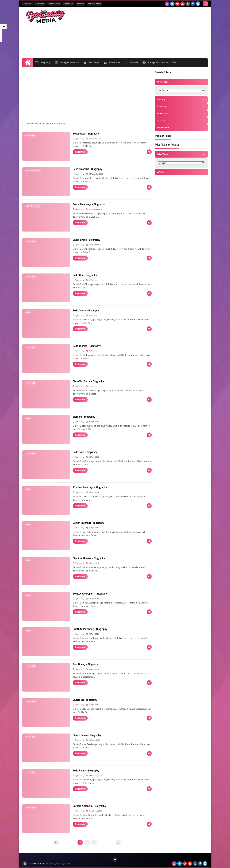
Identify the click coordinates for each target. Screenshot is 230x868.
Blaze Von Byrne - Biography (88, 381)
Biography (43, 62)
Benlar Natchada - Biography (88, 523)
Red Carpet (91, 62)
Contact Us (68, 4)
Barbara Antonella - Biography (89, 806)
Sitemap (80, 4)
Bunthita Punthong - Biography (90, 629)
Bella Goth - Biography (85, 452)
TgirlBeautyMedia (62, 864)
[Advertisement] (149, 33)
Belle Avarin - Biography (86, 310)
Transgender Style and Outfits (159, 62)
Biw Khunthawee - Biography (89, 558)
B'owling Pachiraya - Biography (90, 487)
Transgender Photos (67, 62)
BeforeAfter (112, 62)
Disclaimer (40, 4)
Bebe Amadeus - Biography (87, 169)
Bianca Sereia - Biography (87, 735)
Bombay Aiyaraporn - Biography (90, 594)
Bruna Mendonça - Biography (89, 204)
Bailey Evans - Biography (86, 240)
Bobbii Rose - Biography (86, 134)
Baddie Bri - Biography (85, 700)
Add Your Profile (94, 4)
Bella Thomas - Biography (87, 346)
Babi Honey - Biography (86, 664)
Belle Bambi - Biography (86, 770)
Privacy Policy (54, 4)
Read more (80, 152)
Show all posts (59, 124)
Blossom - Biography (84, 417)
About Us (28, 4)
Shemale (131, 62)
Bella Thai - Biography (85, 275)
